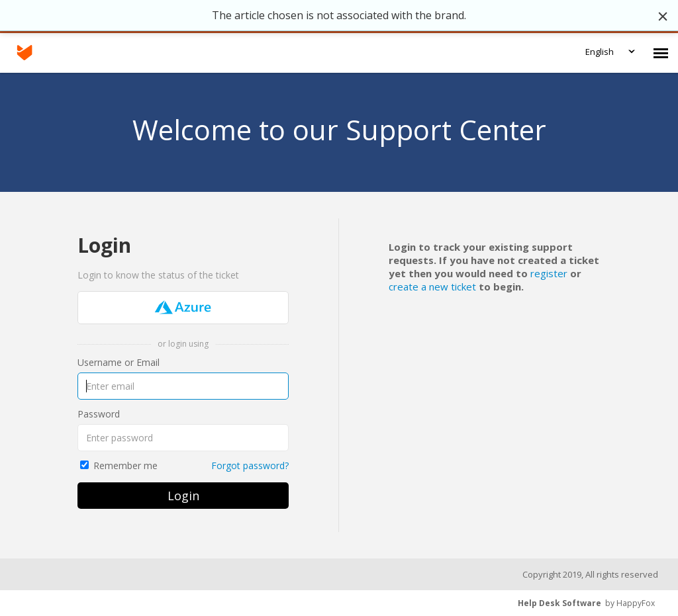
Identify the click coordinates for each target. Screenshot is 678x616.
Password (99, 414)
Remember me (125, 465)
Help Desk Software (559, 603)
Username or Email (119, 362)
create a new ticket (434, 286)
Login (183, 496)
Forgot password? (250, 465)
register (549, 273)
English (600, 52)
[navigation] (661, 53)
